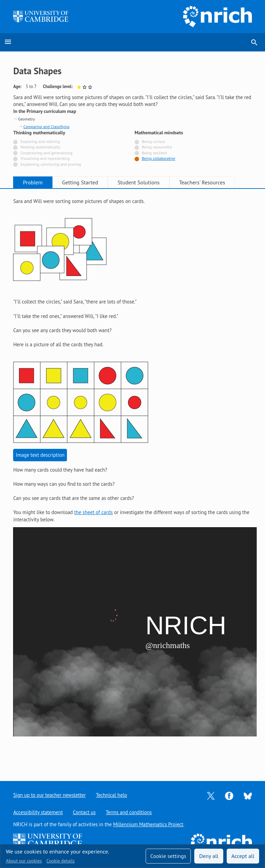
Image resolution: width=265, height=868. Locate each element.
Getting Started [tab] (80, 182)
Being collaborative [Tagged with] (159, 158)
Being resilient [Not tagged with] (154, 153)
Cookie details (61, 861)
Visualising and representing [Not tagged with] (45, 158)
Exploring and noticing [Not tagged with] (40, 141)
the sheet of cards (94, 512)
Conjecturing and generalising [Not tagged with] (46, 153)
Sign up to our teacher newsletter (49, 795)
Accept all (243, 856)
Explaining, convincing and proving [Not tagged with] (51, 164)
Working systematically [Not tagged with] (40, 147)
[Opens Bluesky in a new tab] (248, 795)
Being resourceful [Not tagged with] (157, 147)
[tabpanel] (132, 479)
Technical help (111, 795)
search (254, 42)
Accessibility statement (38, 812)
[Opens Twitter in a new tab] (211, 795)
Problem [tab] (33, 182)
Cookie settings (168, 856)
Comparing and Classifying (46, 127)
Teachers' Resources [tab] (202, 182)
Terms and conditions (129, 812)
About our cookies (24, 861)
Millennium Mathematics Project (148, 824)
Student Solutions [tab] (139, 182)
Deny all (209, 856)
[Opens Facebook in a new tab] (229, 795)
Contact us (84, 812)
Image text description (40, 455)
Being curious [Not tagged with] (154, 141)
